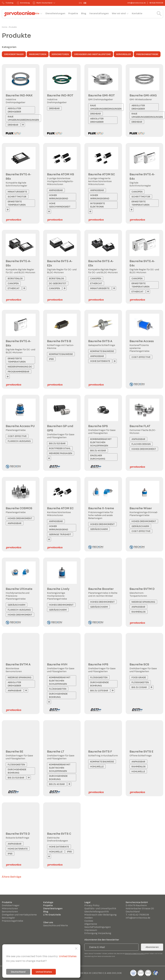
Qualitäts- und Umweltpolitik (100, 908)
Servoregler (123, 54)
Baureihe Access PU (20, 426)
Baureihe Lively (58, 589)
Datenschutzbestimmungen (134, 954)
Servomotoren (60, 54)
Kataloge (48, 902)
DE (85, 3)
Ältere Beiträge (11, 877)
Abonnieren (152, 947)
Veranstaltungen (99, 13)
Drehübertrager (14, 54)
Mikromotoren (38, 54)
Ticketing (8, 3)
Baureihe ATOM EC (60, 508)
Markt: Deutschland (42, 3)
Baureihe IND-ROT (60, 95)
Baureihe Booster (101, 589)
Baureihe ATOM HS (61, 174)
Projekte (73, 13)
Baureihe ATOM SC (102, 174)
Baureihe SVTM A (18, 664)
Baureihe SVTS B (59, 341)
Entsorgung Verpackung (98, 933)
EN (80, 3)
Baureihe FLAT (140, 426)
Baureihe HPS (98, 664)
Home (4, 27)
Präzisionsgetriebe (147, 54)
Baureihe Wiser (141, 508)
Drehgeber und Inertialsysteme (92, 54)
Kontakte (137, 13)
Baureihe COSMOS (19, 508)
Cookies (89, 921)
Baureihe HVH (57, 664)
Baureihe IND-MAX (19, 95)
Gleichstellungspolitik (97, 912)
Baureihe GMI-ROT (102, 95)
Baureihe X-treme (101, 508)
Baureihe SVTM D (142, 589)
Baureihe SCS (139, 664)
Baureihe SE (14, 751)
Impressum (91, 930)
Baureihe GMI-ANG (143, 95)
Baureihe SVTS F (100, 751)
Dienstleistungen (55, 13)
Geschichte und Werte (56, 925)
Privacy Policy (92, 905)
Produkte (34, 13)
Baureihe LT (56, 751)
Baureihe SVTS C (59, 834)
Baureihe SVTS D (18, 834)
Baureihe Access (142, 341)
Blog (84, 13)
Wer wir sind (119, 13)
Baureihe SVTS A (100, 341)
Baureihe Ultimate (19, 589)
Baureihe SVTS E (141, 751)
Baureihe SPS (98, 426)
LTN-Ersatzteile (52, 915)
